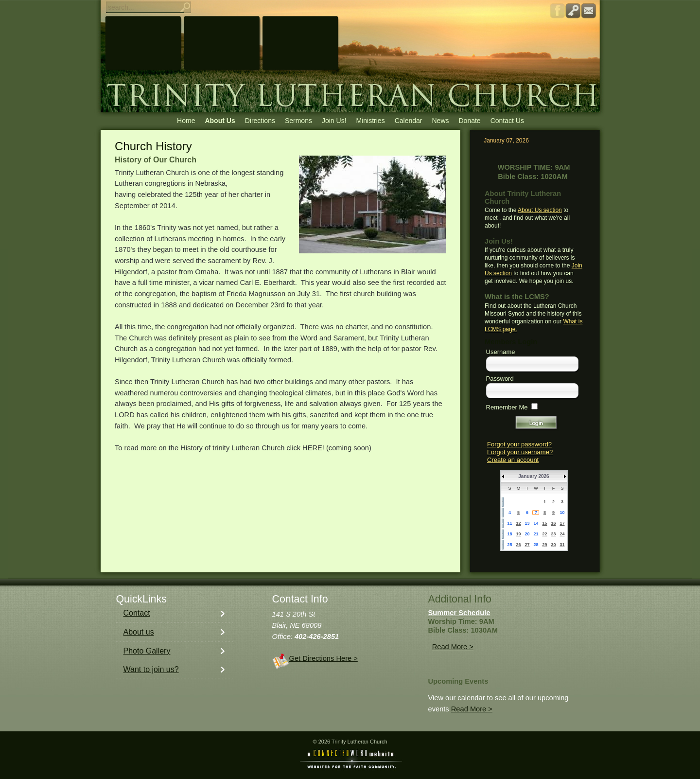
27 (527, 545)
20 (527, 534)
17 (562, 523)
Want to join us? (151, 669)
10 (562, 513)
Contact (137, 613)
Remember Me (507, 407)
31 (562, 545)
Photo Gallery (147, 651)
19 (518, 534)
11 (509, 523)
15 (544, 523)
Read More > (453, 647)
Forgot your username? (520, 452)
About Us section (540, 210)
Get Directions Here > (324, 658)
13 (527, 523)
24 (562, 534)
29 (544, 545)
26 (518, 545)
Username (501, 352)
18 (509, 534)
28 (536, 545)
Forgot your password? (519, 444)
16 (553, 523)
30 (553, 545)
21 (536, 534)
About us (139, 632)
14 (536, 523)
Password (500, 379)
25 (509, 545)
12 (518, 523)
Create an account (513, 460)
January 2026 (534, 476)
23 (553, 534)
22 (544, 534)
